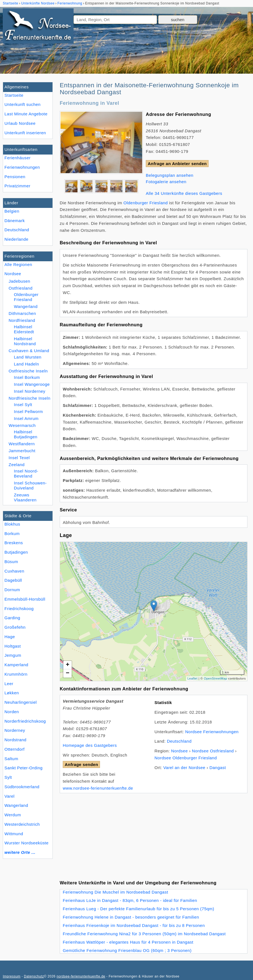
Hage (10, 637)
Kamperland (16, 665)
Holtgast (13, 646)
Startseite (14, 95)
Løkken (12, 693)
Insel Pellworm (28, 411)
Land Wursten (28, 357)
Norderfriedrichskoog (25, 721)
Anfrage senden (81, 764)
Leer (9, 684)
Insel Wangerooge (32, 384)
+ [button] (68, 665)
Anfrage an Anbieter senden (177, 164)
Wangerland (16, 805)
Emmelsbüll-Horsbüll (25, 599)
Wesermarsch (22, 425)
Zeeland (17, 465)
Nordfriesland (22, 320)
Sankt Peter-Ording (23, 768)
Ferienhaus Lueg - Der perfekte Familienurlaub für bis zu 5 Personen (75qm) (138, 909)
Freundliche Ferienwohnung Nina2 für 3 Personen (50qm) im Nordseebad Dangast (144, 934)
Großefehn (15, 627)
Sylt (8, 777)
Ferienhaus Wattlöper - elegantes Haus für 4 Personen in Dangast (128, 942)
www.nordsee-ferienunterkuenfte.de (98, 788)
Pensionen (15, 177)
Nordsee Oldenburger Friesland (186, 758)
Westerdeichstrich (22, 824)
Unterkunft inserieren (25, 133)
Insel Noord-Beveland (26, 473)
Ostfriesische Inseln (28, 371)
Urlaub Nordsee (20, 123)
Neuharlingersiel (21, 702)
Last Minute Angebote (26, 114)
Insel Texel (19, 458)
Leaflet (193, 678)
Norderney (15, 730)
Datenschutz (34, 976)
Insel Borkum (27, 377)
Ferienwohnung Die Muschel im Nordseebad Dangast (115, 892)
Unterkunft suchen (22, 104)
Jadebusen (19, 281)
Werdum (13, 815)
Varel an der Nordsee (184, 768)
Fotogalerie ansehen (166, 182)
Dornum (12, 590)
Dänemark (15, 221)
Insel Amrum (26, 418)
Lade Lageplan (153, 611)
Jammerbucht (22, 451)
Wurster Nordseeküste (27, 843)
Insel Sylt (23, 405)
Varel (9, 796)
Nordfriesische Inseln (30, 398)
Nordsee (13, 274)
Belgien (12, 211)
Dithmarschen (22, 313)
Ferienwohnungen (22, 167)
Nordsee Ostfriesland (213, 751)
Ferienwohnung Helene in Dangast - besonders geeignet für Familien (131, 917)
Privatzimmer (17, 186)
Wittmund (14, 834)
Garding (12, 618)
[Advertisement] (154, 832)
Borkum (12, 533)
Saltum (11, 759)
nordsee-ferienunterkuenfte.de (81, 976)
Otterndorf (15, 749)
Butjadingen (16, 552)
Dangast (218, 768)
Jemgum (13, 655)
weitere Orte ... (20, 852)
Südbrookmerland (22, 787)
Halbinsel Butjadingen (26, 434)
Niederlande (16, 239)
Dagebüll (13, 580)
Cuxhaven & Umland (29, 351)
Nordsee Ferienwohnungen (212, 732)
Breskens (14, 543)
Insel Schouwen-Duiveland (30, 485)
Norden (12, 712)
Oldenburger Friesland (26, 297)
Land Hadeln (27, 364)
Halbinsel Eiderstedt (24, 329)
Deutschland (17, 230)
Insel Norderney (30, 391)
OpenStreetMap (216, 678)
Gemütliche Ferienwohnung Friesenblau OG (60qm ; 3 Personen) (127, 950)
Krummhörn (16, 674)
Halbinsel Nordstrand (25, 341)
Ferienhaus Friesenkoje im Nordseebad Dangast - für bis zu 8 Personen (134, 925)
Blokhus (12, 524)
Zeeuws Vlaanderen (25, 497)
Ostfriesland (21, 288)
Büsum (11, 562)
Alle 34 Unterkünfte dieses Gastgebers (184, 193)
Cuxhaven (14, 571)
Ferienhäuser (17, 158)
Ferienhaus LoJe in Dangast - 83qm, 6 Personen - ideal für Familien (130, 900)
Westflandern (22, 444)
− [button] (68, 673)
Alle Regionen (18, 264)
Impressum (12, 976)
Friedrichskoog (19, 609)
